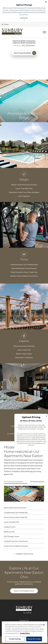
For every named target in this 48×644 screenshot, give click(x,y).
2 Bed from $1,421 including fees (24, 33)
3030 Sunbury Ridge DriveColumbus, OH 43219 (24, 590)
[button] (24, 11)
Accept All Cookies (34, 639)
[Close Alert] (46, 2)
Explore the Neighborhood (24, 550)
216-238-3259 (24, 584)
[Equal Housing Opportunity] (19, 596)
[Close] (44, 625)
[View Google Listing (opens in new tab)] (24, 36)
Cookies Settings (15, 639)
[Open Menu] (44, 22)
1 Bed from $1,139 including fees (24, 31)
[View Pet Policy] (24, 601)
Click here (30, 8)
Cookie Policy (25, 633)
